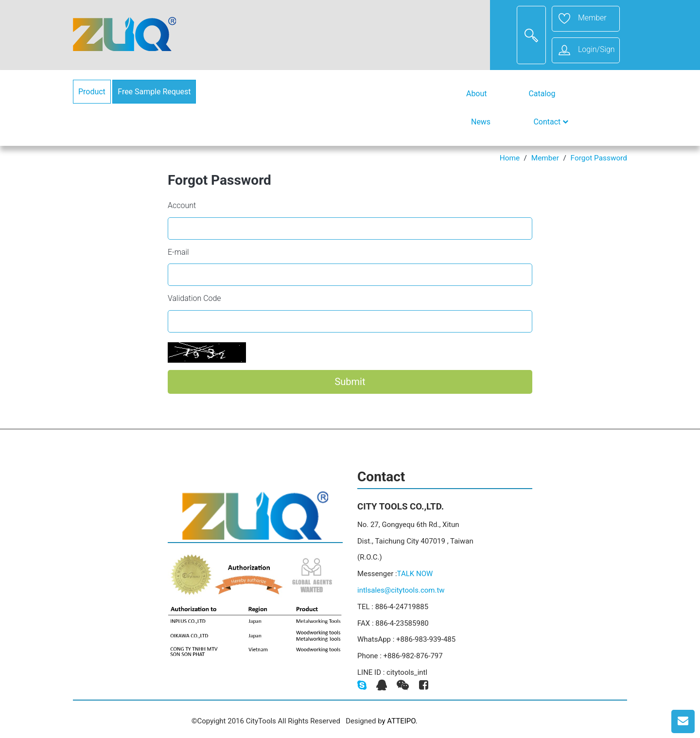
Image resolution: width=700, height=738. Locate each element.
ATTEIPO (401, 721)
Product (92, 92)
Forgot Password (599, 158)
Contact (551, 122)
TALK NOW (415, 574)
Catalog (542, 94)
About (476, 94)
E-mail (178, 252)
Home (510, 158)
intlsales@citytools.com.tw (401, 590)
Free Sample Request (154, 92)
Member (545, 158)
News (481, 122)
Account (182, 205)
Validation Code (194, 298)
